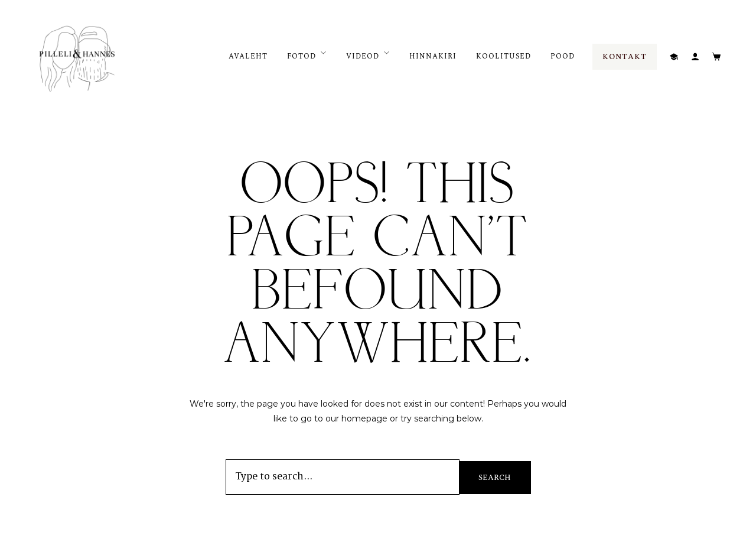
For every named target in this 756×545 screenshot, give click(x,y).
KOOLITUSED (504, 56)
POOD (563, 56)
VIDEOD (363, 56)
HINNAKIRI (433, 56)
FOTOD (302, 56)
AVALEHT (248, 56)
